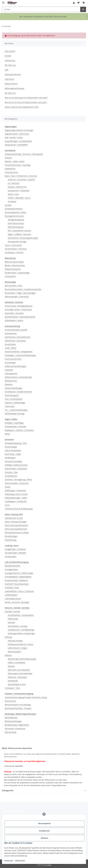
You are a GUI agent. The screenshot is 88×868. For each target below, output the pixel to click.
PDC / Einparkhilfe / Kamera (19, 231)
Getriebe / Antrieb (12, 611)
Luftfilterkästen (11, 595)
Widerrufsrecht (11, 84)
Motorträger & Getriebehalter (20, 673)
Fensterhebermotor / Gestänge (18, 165)
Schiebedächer (11, 476)
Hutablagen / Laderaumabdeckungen (20, 355)
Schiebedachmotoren (14, 209)
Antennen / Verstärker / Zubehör (21, 180)
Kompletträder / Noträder (16, 426)
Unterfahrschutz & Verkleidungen (19, 509)
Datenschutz (20, 860)
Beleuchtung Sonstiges (14, 262)
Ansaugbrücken (11, 569)
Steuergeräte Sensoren (14, 216)
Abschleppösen (11, 718)
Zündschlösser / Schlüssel (16, 249)
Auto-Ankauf (10, 51)
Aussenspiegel (11, 447)
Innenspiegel (10, 362)
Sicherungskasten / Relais (16, 212)
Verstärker (12, 201)
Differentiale (13, 619)
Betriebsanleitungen (13, 721)
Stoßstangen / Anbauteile (15, 490)
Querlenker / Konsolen (14, 313)
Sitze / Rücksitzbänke (14, 399)
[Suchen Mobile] (41, 9)
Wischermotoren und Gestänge (18, 705)
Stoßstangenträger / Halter (16, 498)
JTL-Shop (48, 865)
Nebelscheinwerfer (13, 269)
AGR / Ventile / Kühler (14, 137)
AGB (7, 70)
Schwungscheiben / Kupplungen (21, 633)
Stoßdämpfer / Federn (14, 320)
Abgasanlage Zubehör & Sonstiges (19, 130)
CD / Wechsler (14, 183)
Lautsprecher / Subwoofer (19, 190)
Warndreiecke (11, 732)
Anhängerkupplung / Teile (16, 443)
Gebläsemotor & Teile (14, 518)
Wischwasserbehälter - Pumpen (18, 708)
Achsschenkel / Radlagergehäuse (19, 306)
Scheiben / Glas (11, 472)
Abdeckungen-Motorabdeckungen (22, 659)
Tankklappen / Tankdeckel (16, 501)
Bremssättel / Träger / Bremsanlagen (20, 293)
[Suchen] (83, 9)
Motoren (8, 655)
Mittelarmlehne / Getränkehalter (18, 377)
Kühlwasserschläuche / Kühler (21, 644)
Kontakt (8, 56)
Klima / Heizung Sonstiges (16, 522)
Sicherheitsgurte (12, 395)
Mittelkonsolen (11, 381)
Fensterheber (10, 344)
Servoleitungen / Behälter (15, 553)
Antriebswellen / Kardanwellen (21, 615)
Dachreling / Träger (13, 454)
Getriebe (11, 622)
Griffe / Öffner (11, 348)
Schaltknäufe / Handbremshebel (18, 392)
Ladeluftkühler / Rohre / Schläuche (19, 591)
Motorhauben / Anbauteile (16, 469)
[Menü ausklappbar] (3, 2)
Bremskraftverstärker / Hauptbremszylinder (23, 289)
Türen (7, 505)
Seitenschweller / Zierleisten (17, 483)
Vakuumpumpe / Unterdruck (17, 297)
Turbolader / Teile (12, 688)
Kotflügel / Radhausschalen (16, 465)
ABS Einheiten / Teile (13, 286)
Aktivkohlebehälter (13, 566)
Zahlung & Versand (13, 74)
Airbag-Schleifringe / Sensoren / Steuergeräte (24, 154)
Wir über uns (10, 65)
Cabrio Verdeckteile (13, 450)
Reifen (7, 434)
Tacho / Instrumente (13, 245)
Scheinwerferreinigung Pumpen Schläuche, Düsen (26, 697)
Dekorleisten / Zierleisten (15, 341)
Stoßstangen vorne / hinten (16, 494)
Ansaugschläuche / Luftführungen (19, 573)
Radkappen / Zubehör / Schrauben (19, 430)
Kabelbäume (10, 169)
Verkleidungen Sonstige (15, 414)
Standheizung (11, 540)
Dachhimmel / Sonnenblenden (18, 337)
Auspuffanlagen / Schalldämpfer (18, 141)
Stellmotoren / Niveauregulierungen (23, 238)
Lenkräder (9, 370)
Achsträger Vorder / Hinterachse (18, 309)
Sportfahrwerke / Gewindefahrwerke (20, 317)
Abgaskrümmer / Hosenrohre (17, 134)
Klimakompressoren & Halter (17, 533)
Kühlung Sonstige (15, 641)
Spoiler (8, 487)
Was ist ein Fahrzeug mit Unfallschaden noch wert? (26, 98)
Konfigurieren (45, 831)
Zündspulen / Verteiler (14, 252)
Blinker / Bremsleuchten (15, 265)
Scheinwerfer (10, 276)
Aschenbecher (11, 333)
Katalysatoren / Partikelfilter (16, 145)
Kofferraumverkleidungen (16, 366)
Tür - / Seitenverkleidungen (16, 410)
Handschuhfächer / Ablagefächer (19, 352)
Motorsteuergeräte (16, 227)
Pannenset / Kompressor (15, 728)
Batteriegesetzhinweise (15, 88)
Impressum (9, 860)
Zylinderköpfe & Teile (17, 684)
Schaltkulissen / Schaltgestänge (21, 630)
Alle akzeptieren (45, 824)
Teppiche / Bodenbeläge (15, 403)
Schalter (8, 205)
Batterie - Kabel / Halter (15, 161)
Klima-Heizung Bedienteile (16, 529)
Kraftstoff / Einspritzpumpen (17, 584)
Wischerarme (10, 701)
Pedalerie (9, 384)
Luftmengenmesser (13, 599)
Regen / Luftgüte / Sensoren (19, 234)
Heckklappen (10, 458)
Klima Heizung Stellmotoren (16, 525)
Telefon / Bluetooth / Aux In (19, 198)
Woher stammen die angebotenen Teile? (22, 107)
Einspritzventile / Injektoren (16, 580)
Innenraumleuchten (13, 359)
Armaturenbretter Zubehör (16, 330)
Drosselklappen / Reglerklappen (18, 577)
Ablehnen (45, 838)
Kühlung (8, 637)
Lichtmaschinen (11, 172)
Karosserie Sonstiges (13, 461)
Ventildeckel (13, 681)
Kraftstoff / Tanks (12, 588)
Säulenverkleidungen (14, 388)
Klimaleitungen (11, 536)
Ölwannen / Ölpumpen (17, 677)
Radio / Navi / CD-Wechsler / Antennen (21, 176)
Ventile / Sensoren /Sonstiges (17, 602)
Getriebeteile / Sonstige (18, 626)
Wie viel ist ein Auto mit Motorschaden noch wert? (26, 102)
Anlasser (8, 158)
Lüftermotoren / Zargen (18, 648)
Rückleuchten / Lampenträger (17, 273)
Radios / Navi (13, 194)
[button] (74, 3)
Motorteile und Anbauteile (19, 670)
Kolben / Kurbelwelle (17, 662)
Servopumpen (11, 556)
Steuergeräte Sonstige (17, 241)
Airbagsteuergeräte (16, 220)
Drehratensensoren (16, 223)
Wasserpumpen (14, 652)
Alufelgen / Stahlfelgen (14, 423)
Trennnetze (10, 406)
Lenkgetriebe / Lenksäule (15, 549)
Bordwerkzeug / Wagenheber (17, 725)
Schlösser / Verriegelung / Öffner (18, 479)
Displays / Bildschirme (17, 187)
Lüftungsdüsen (11, 373)
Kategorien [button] (8, 791)
